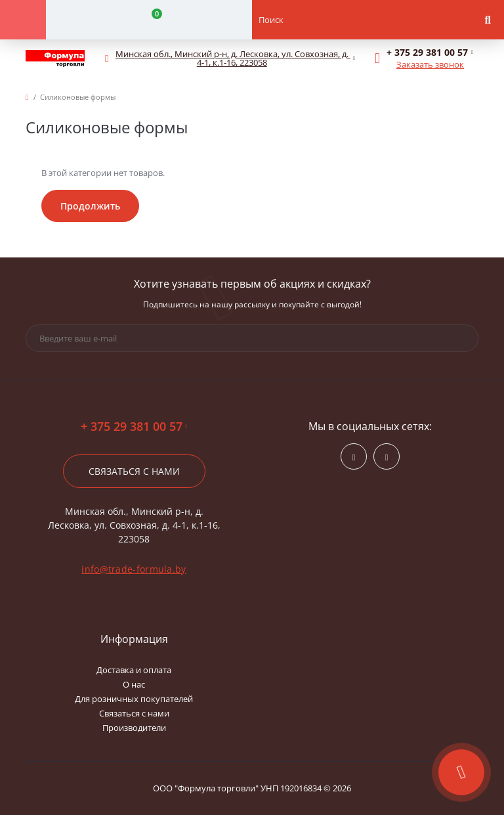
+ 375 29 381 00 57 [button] (134, 427)
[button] (232, 58)
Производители (134, 728)
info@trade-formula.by (134, 569)
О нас (134, 684)
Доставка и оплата (134, 670)
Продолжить (90, 206)
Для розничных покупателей (134, 699)
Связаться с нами (134, 471)
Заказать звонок (430, 64)
